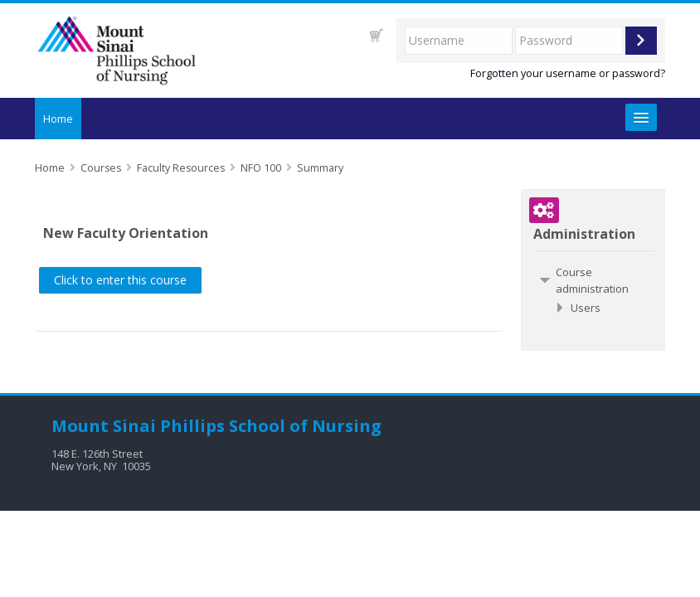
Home (58, 119)
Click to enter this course (120, 280)
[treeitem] (593, 280)
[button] (377, 35)
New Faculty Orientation (126, 233)
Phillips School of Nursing (271, 426)
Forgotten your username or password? (568, 73)
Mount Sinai (104, 426)
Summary (320, 168)
